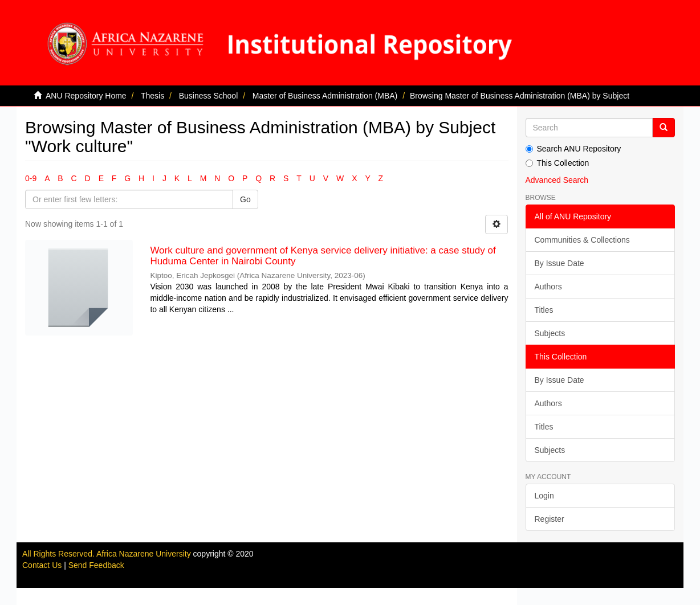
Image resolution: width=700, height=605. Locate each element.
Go (245, 199)
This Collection (557, 163)
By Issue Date (559, 263)
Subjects (550, 333)
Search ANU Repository (573, 149)
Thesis (152, 96)
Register (550, 519)
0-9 (31, 178)
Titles (544, 310)
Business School (209, 96)
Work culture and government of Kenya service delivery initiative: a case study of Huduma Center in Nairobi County (323, 256)
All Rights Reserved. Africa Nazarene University (108, 554)
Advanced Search (557, 180)
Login (544, 496)
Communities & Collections (582, 240)
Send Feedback (96, 565)
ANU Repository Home (86, 96)
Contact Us (42, 565)
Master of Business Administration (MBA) (325, 96)
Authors (548, 287)
